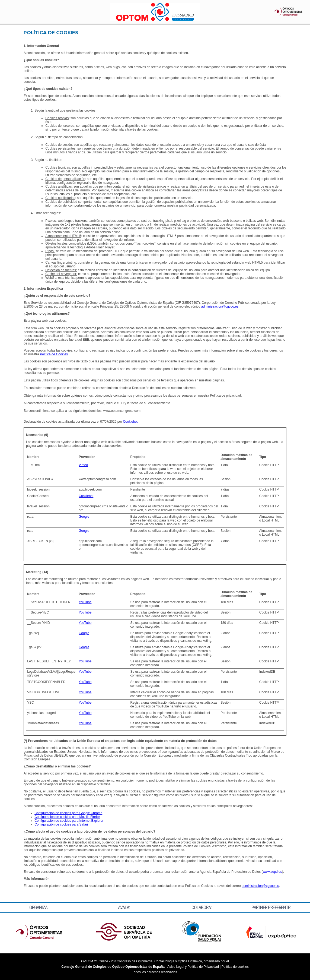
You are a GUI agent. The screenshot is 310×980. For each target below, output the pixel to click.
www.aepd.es (272, 872)
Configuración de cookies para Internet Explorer (69, 821)
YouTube (85, 602)
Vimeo (83, 465)
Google (84, 517)
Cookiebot (130, 422)
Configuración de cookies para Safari (61, 824)
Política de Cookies (54, 354)
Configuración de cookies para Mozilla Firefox (67, 817)
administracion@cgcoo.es (220, 306)
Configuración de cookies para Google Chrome (68, 813)
